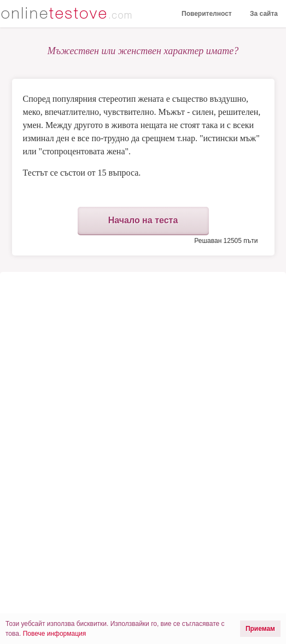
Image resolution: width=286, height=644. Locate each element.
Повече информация (55, 634)
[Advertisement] (143, 365)
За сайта (264, 14)
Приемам (260, 629)
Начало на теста (143, 220)
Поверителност (207, 14)
